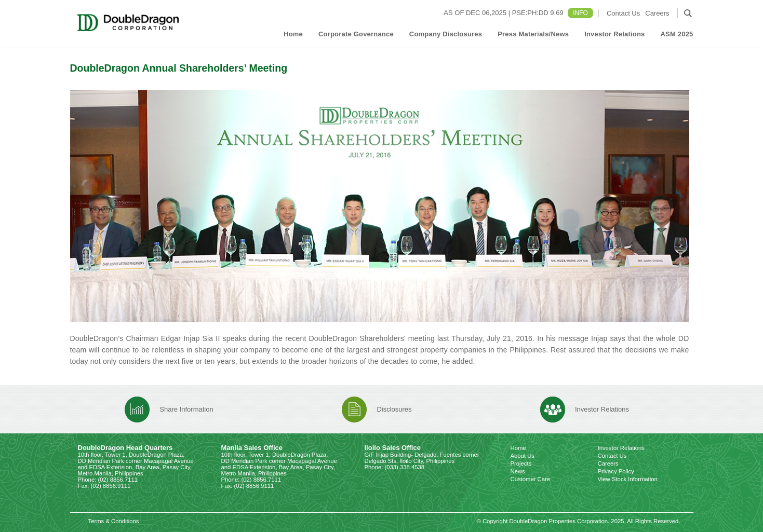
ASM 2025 (677, 34)
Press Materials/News (533, 34)
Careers (657, 13)
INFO (580, 13)
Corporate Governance (356, 34)
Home (293, 34)
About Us (523, 456)
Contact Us (623, 13)
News (518, 471)
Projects (521, 463)
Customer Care (531, 479)
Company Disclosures (446, 34)
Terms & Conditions (114, 521)
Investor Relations (614, 34)
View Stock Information (628, 479)
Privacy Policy (616, 471)
